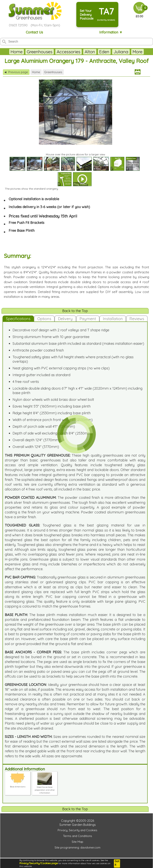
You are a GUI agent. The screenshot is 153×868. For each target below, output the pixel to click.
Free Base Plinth (22, 231)
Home (17, 52)
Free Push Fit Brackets (26, 223)
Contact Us (34, 32)
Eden (104, 52)
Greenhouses (40, 52)
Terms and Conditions (78, 836)
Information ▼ (111, 32)
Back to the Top (75, 311)
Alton (90, 52)
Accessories (69, 52)
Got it (117, 863)
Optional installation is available (34, 199)
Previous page (16, 72)
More (137, 52)
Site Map (77, 842)
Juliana (121, 52)
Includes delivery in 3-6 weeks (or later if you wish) (49, 207)
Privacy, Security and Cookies (77, 830)
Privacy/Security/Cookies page (39, 863)
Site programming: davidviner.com (77, 847)
